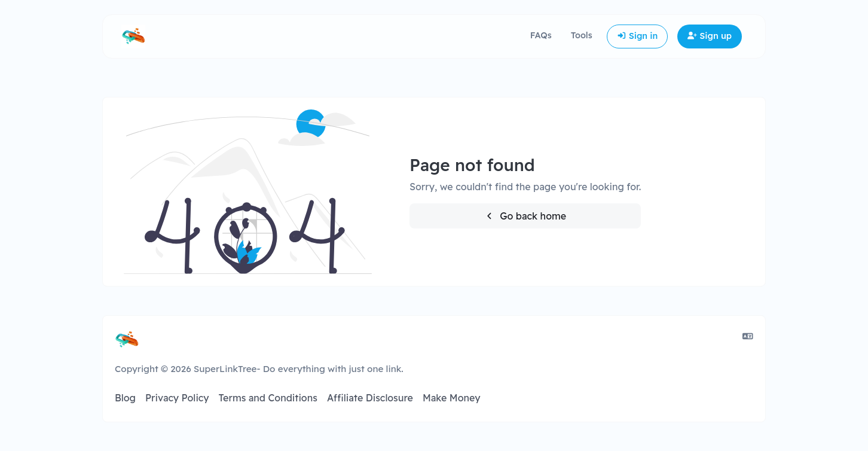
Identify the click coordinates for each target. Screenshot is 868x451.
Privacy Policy (177, 398)
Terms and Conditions (268, 398)
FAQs (541, 35)
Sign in (638, 36)
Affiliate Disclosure (370, 398)
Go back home (525, 216)
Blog (125, 398)
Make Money (452, 398)
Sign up (710, 36)
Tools (582, 35)
